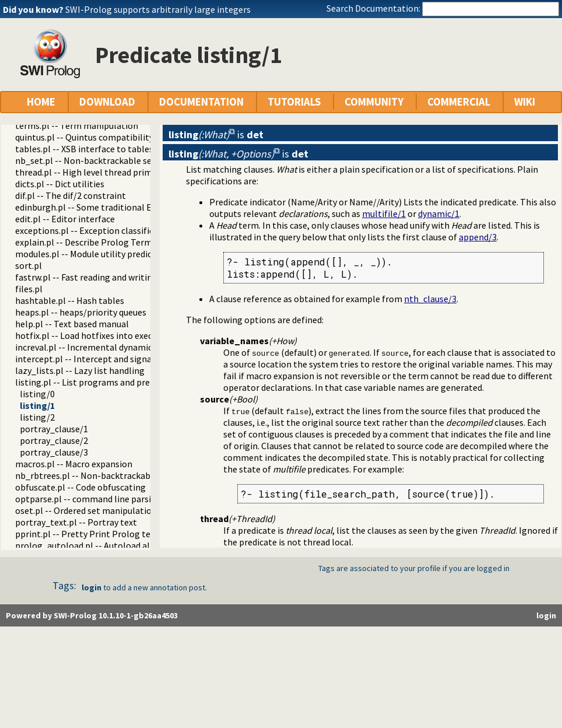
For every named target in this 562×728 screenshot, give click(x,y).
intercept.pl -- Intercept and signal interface (104, 359)
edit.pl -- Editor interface (65, 219)
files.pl (29, 289)
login (92, 587)
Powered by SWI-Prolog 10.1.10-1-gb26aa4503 (92, 615)
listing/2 (37, 417)
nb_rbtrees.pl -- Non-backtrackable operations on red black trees (146, 475)
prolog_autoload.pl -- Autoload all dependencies (112, 545)
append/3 (478, 237)
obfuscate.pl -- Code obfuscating (80, 487)
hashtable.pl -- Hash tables (70, 300)
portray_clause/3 (54, 452)
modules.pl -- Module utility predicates (92, 254)
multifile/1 (384, 213)
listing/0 (37, 394)
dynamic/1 (439, 213)
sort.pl (29, 265)
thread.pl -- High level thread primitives (94, 172)
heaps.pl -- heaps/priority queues (81, 312)
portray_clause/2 (54, 440)
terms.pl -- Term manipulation (77, 125)
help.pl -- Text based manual (72, 324)
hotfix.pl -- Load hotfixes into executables (99, 335)
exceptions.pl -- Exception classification (95, 230)
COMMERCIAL (459, 102)
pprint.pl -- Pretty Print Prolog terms (91, 534)
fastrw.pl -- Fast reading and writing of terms (105, 277)
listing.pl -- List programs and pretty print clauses (115, 382)
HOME (41, 102)
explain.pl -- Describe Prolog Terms (86, 242)
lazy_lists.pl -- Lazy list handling (80, 370)
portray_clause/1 (54, 429)
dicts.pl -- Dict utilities (60, 184)
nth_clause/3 (430, 299)
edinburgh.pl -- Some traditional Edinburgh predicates (123, 207)
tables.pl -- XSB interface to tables (84, 149)
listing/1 (37, 405)
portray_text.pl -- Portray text (76, 522)
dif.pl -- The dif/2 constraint (71, 195)
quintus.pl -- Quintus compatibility (84, 137)
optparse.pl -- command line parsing (88, 499)
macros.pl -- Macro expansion (74, 464)
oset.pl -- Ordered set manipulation (86, 510)
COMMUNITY (374, 102)
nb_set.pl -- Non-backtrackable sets (87, 160)
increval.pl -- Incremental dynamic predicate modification (130, 347)
